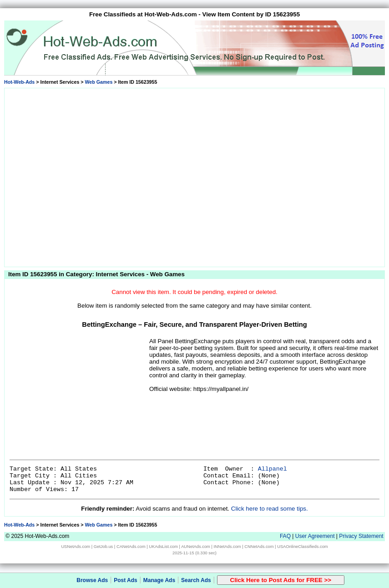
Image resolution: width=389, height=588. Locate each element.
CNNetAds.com (259, 547)
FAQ (285, 536)
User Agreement (315, 536)
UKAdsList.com (163, 547)
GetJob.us (104, 547)
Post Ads (126, 580)
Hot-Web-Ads (19, 82)
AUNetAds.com (196, 547)
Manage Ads (159, 580)
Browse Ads (92, 580)
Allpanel (273, 469)
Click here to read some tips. (270, 509)
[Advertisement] (85, 176)
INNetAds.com (227, 547)
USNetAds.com (76, 547)
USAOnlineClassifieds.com (302, 547)
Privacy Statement (361, 536)
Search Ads (196, 580)
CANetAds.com (131, 547)
